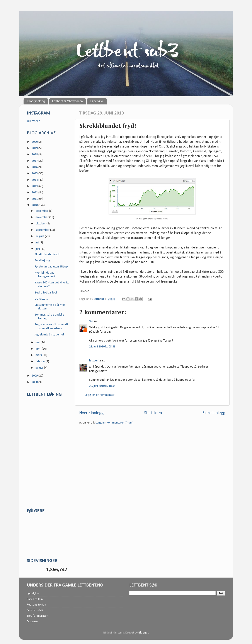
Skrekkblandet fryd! (47, 254)
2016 (35, 167)
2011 (35, 199)
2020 (35, 142)
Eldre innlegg (214, 413)
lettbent (99, 299)
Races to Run (35, 599)
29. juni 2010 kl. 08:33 (102, 347)
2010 (35, 205)
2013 (35, 186)
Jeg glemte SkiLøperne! (49, 335)
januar (40, 368)
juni (38, 249)
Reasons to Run (36, 605)
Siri (91, 322)
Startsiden (153, 413)
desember (42, 211)
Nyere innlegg (91, 413)
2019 (35, 148)
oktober (41, 224)
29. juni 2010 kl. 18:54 (102, 386)
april (39, 349)
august (40, 236)
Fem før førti (35, 610)
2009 (35, 376)
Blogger (143, 633)
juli (38, 243)
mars (39, 355)
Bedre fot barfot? (46, 293)
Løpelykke (97, 101)
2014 (35, 180)
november (42, 217)
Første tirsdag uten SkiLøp (51, 267)
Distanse (32, 622)
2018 (35, 155)
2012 (35, 193)
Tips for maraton (37, 616)
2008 (35, 382)
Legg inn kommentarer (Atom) (114, 423)
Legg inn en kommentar (100, 395)
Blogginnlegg (36, 101)
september (43, 230)
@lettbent (33, 121)
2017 (35, 161)
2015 (35, 174)
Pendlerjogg (42, 261)
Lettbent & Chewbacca (67, 101)
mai (38, 343)
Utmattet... (42, 299)
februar (41, 362)
